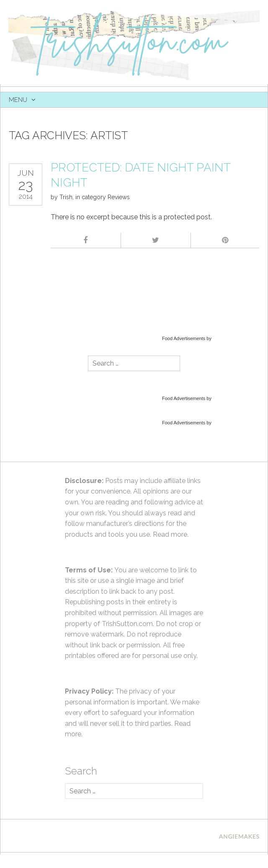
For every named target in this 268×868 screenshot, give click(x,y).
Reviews (119, 197)
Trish (66, 197)
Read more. (171, 534)
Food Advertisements (184, 338)
